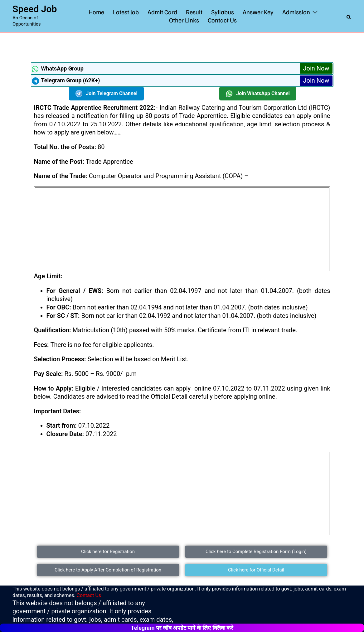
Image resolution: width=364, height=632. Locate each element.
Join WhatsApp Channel (258, 94)
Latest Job (126, 12)
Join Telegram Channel (106, 94)
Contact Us (222, 20)
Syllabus (223, 12)
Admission (296, 12)
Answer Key (258, 12)
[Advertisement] (182, 46)
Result (194, 12)
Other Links (184, 20)
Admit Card (162, 12)
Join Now (316, 68)
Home (96, 12)
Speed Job (35, 9)
